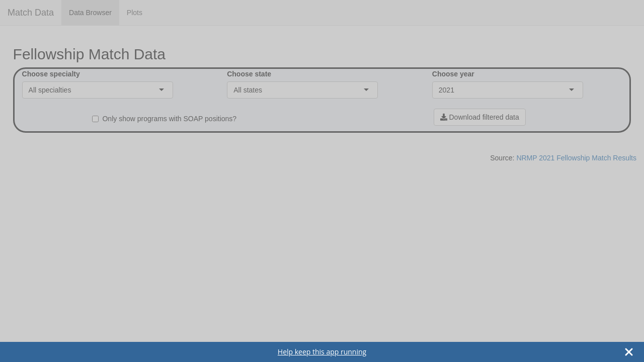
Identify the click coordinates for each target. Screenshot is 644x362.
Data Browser (90, 13)
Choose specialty (51, 74)
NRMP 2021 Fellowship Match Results (576, 158)
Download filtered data (480, 117)
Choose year (453, 74)
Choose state (249, 74)
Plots (135, 13)
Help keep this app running (322, 352)
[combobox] (72, 90)
